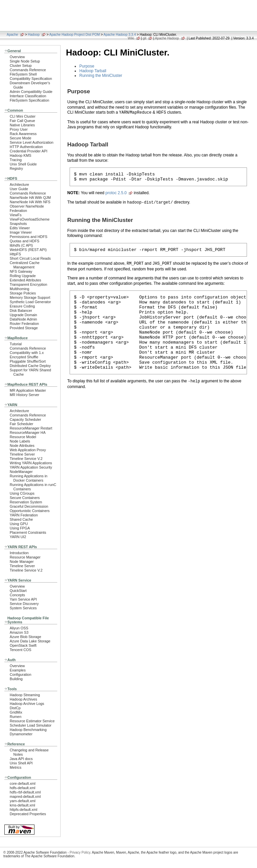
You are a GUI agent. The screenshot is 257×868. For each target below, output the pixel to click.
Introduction (19, 553)
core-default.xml (23, 783)
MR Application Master (28, 390)
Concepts (17, 595)
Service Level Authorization (32, 142)
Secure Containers (25, 498)
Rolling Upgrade (23, 276)
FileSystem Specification (29, 100)
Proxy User (19, 129)
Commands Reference (28, 70)
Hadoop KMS (20, 155)
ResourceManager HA (28, 432)
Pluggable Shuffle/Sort (28, 361)
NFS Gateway (21, 271)
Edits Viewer (20, 228)
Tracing (16, 160)
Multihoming (19, 289)
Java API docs (21, 759)
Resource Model (23, 437)
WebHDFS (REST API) (28, 250)
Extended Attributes (25, 280)
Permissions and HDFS (29, 237)
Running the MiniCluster (101, 76)
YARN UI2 (18, 537)
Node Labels (20, 441)
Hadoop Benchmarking (28, 730)
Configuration (20, 674)
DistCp (15, 708)
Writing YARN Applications (31, 463)
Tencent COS (20, 650)
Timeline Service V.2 (26, 459)
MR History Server (24, 395)
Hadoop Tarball (93, 71)
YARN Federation (24, 515)
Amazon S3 (19, 632)
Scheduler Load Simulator (31, 725)
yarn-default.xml (23, 801)
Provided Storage (24, 328)
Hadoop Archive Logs (27, 704)
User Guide (19, 189)
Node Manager (22, 562)
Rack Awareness (23, 134)
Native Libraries (22, 125)
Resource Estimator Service (32, 721)
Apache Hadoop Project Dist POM (74, 35)
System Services (23, 608)
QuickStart (18, 591)
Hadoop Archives (23, 699)
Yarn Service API (23, 599)
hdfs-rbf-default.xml (25, 792)
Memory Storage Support (30, 297)
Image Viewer (21, 232)
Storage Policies (23, 293)
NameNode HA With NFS (30, 202)
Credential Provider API (29, 151)
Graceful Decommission (29, 506)
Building (16, 679)
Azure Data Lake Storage (30, 641)
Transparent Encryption (28, 284)
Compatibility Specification (31, 79)
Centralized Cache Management (25, 265)
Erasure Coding (22, 306)
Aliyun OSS (19, 628)
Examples (18, 670)
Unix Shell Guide (23, 164)
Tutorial (16, 344)
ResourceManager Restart (31, 428)
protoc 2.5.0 (116, 195)
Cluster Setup (21, 66)
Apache (12, 35)
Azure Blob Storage (25, 637)
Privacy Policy (80, 852)
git (145, 38)
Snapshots (18, 224)
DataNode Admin (23, 319)
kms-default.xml (22, 805)
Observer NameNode (27, 206)
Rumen (16, 717)
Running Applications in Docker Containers (29, 478)
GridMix (16, 712)
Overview (17, 57)
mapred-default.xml (25, 796)
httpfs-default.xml (23, 810)
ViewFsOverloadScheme (30, 219)
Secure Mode (20, 138)
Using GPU (19, 524)
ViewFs (16, 215)
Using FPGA (20, 528)
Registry (16, 168)
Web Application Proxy (28, 450)
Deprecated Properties (28, 814)
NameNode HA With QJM (30, 198)
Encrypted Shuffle (24, 357)
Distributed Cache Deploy (30, 366)
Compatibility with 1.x (27, 353)
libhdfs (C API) (21, 245)
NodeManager (21, 472)
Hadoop (34, 35)
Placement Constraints (28, 532)
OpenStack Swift (23, 645)
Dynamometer (21, 734)
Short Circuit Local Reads (30, 258)
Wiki (131, 38)
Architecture (19, 184)
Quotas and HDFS (24, 241)
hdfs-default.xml (22, 788)
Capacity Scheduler (25, 419)
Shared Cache (21, 519)
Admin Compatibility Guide (31, 92)
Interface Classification (28, 96)
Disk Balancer (21, 311)
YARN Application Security (31, 467)
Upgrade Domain (23, 315)
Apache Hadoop (167, 38)
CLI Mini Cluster (23, 116)
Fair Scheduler (21, 424)
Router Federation (24, 324)
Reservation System (26, 502)
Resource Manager (25, 557)
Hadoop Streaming (25, 695)
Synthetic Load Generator (30, 302)
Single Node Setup (25, 61)
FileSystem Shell (23, 74)
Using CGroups (22, 493)
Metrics (16, 767)
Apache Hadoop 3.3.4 (120, 35)
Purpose (87, 66)
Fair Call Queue (22, 121)
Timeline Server (22, 454)
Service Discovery (24, 604)
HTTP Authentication (26, 147)
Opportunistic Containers (30, 511)
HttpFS (15, 254)
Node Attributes (22, 446)
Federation (18, 211)
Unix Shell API (21, 763)
